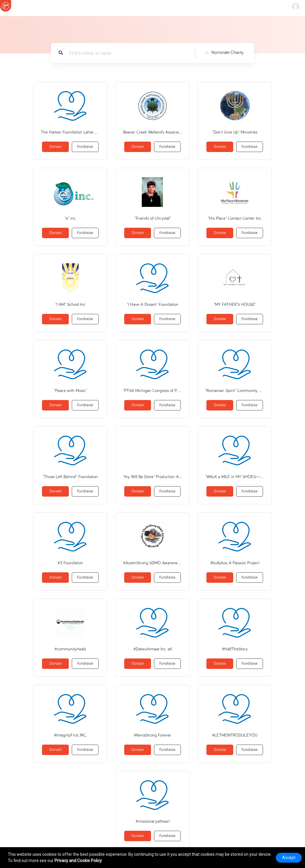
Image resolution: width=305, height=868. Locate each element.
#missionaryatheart (153, 821)
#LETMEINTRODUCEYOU (235, 735)
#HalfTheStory (235, 649)
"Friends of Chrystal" (153, 218)
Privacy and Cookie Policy (78, 861)
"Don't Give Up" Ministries (235, 132)
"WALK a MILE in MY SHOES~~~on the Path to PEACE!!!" (235, 477)
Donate (56, 147)
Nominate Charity (228, 52)
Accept (289, 858)
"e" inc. (70, 218)
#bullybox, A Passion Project (235, 563)
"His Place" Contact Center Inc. (235, 218)
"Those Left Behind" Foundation (70, 477)
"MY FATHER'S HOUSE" (235, 304)
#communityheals (70, 649)
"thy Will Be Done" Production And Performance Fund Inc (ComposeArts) (152, 477)
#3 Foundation (70, 563)
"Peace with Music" (70, 391)
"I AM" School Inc (70, 304)
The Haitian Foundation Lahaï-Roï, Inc (70, 132)
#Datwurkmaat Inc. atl (153, 649)
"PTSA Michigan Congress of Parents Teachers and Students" (152, 391)
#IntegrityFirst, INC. (70, 735)
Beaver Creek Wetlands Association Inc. (152, 132)
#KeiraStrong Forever (152, 735)
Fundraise (85, 147)
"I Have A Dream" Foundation (153, 304)
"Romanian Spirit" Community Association (235, 391)
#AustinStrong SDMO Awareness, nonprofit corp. (152, 563)
